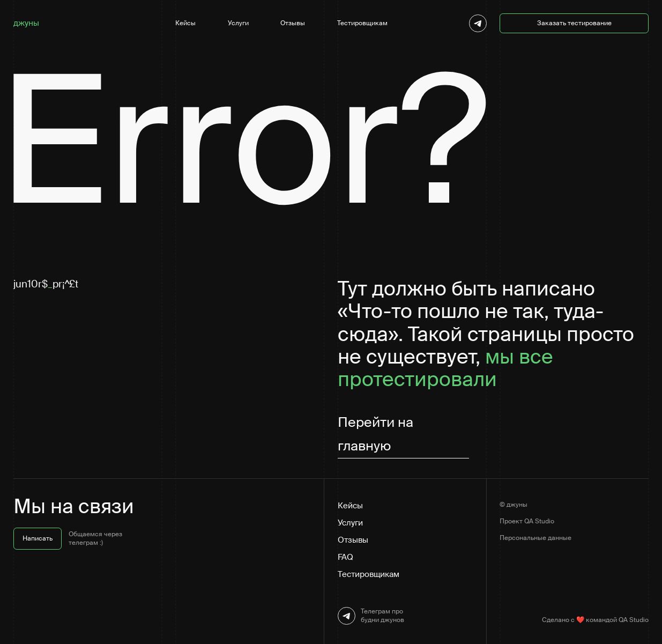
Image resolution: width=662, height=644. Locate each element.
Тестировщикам (362, 23)
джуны (26, 23)
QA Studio (634, 620)
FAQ (345, 557)
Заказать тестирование (574, 23)
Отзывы (293, 23)
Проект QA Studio (527, 521)
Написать (38, 538)
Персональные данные (535, 538)
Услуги (238, 23)
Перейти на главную (375, 434)
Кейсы (185, 23)
